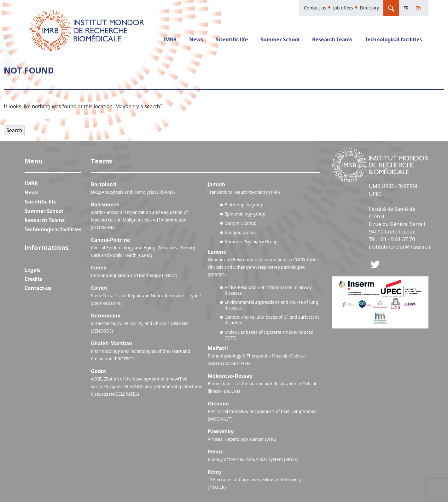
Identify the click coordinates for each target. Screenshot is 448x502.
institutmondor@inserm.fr (400, 247)
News (196, 39)
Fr (406, 8)
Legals (33, 270)
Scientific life (232, 39)
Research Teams (332, 39)
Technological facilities (394, 39)
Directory (369, 8)
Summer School (280, 39)
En (418, 8)
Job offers (343, 8)
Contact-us (315, 8)
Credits (34, 279)
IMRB (170, 39)
